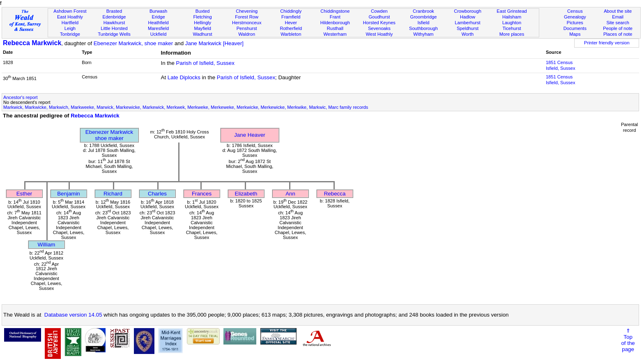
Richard (113, 194)
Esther (24, 194)
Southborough (423, 28)
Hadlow (468, 17)
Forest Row (247, 17)
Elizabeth (246, 194)
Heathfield (159, 23)
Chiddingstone (335, 11)
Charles (157, 194)
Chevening (247, 11)
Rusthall (335, 28)
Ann (290, 194)
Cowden (379, 11)
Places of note (618, 34)
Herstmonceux (247, 23)
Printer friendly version (607, 43)
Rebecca (335, 194)
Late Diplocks (184, 77)
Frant (335, 17)
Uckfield (159, 34)
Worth (468, 34)
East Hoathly (70, 17)
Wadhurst (203, 34)
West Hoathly (379, 34)
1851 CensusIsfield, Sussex (561, 65)
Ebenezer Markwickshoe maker (109, 135)
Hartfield (70, 23)
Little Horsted (114, 28)
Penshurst (247, 28)
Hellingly (202, 23)
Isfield (423, 23)
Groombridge (424, 17)
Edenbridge (114, 17)
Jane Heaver (250, 135)
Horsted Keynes (379, 23)
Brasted (114, 11)
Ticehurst (512, 28)
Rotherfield (291, 28)
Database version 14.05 (73, 315)
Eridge (159, 17)
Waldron (247, 34)
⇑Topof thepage (628, 340)
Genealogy (575, 17)
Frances (202, 194)
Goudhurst (379, 17)
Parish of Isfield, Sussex (205, 63)
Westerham (335, 34)
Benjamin (69, 194)
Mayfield (202, 28)
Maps (575, 34)
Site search (618, 23)
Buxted (203, 11)
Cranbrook (423, 11)
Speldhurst (468, 28)
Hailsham (512, 17)
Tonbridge (70, 34)
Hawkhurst (114, 23)
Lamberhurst (467, 23)
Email (618, 17)
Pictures (575, 23)
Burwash (158, 11)
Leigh (70, 28)
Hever (291, 23)
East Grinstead (512, 11)
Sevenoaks (379, 28)
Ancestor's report (21, 97)
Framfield (291, 17)
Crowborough (468, 11)
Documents (575, 28)
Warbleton (291, 34)
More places (512, 34)
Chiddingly (291, 11)
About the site (618, 11)
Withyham (423, 34)
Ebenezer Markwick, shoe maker (133, 43)
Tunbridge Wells (114, 34)
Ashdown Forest (70, 11)
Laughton (512, 23)
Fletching (203, 17)
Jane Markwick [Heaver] (214, 43)
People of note (618, 28)
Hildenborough (335, 23)
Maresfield (158, 28)
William (47, 245)
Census (575, 11)
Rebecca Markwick (32, 43)
